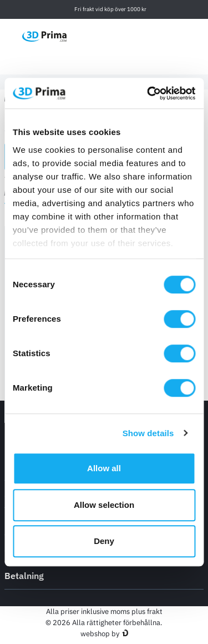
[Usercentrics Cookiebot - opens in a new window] (148, 93)
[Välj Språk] (122, 36)
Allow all (104, 468)
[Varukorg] (197, 36)
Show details (148, 433)
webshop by (100, 634)
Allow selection (104, 505)
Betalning (104, 575)
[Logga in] (174, 36)
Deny (104, 541)
